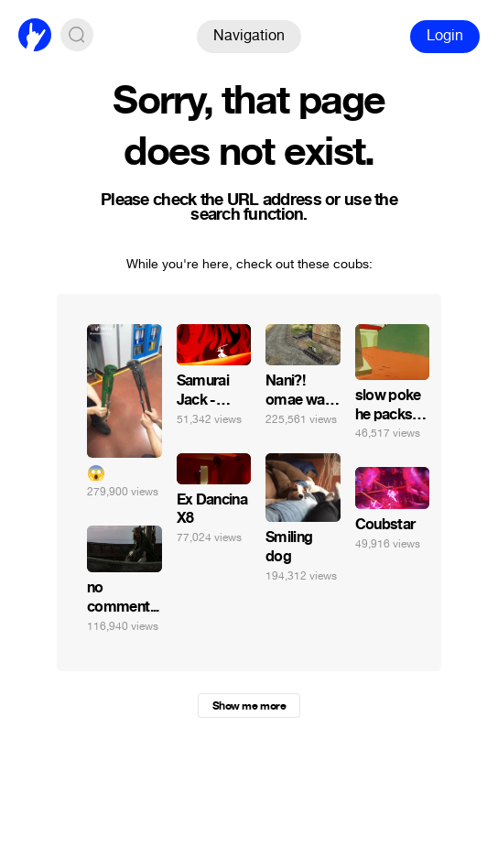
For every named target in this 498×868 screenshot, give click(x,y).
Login (445, 35)
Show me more (249, 706)
